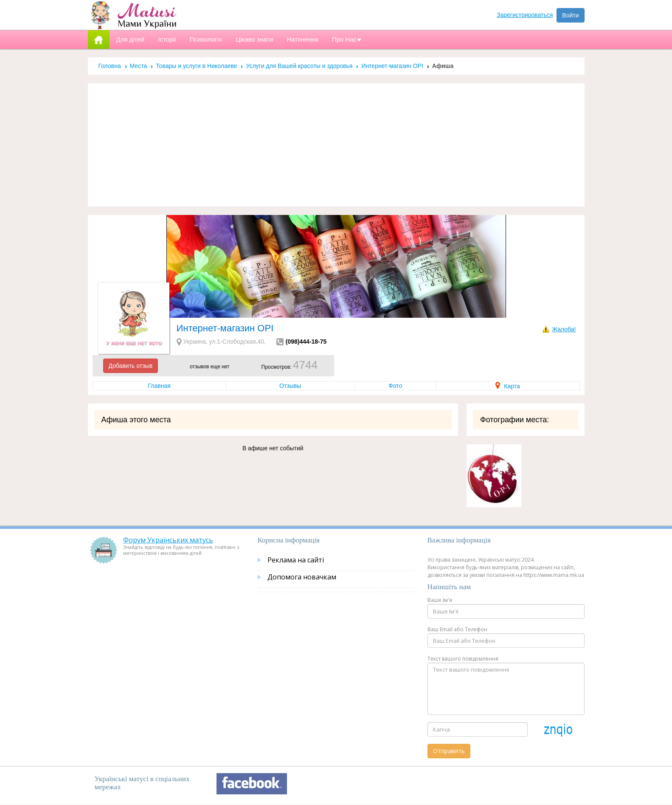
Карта (508, 386)
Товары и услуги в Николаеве (196, 66)
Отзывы (290, 386)
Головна (110, 66)
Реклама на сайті (296, 560)
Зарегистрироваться (525, 15)
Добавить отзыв (131, 366)
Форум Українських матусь (168, 540)
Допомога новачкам (302, 577)
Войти (570, 15)
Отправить (449, 751)
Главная (159, 386)
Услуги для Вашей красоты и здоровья (299, 66)
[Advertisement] (336, 145)
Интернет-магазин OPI (392, 66)
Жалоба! (564, 329)
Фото (395, 386)
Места (139, 66)
